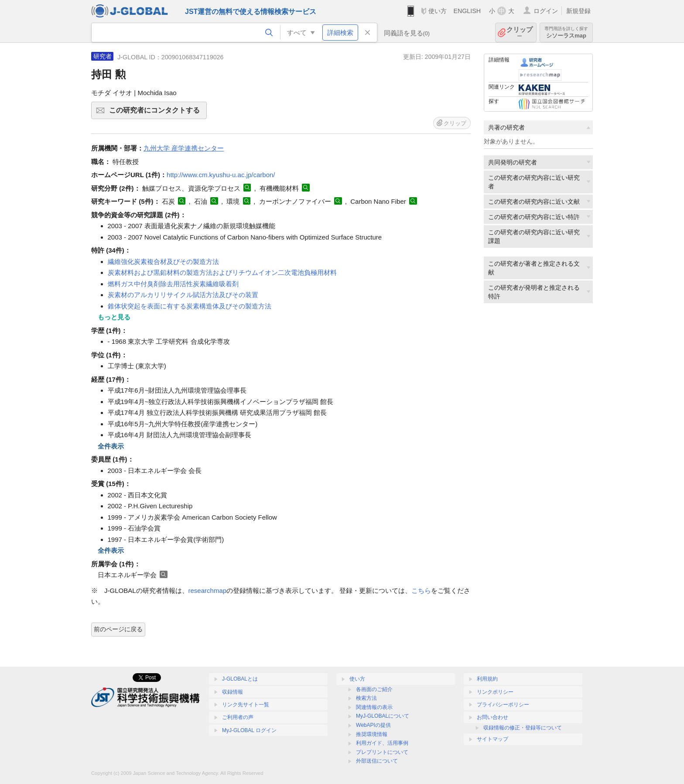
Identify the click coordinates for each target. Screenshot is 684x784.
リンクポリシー (495, 692)
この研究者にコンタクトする (157, 113)
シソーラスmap (566, 33)
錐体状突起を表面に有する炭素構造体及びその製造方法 (190, 306)
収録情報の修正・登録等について (523, 728)
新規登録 (578, 11)
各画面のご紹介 (374, 689)
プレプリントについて (382, 752)
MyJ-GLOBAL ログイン (249, 730)
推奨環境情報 (372, 734)
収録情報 (233, 692)
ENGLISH (467, 11)
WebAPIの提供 (373, 725)
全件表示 (111, 446)
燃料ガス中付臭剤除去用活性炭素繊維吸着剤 (173, 284)
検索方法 (366, 698)
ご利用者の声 (238, 717)
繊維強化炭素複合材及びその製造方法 (163, 262)
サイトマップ (492, 739)
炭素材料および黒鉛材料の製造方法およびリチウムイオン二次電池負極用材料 (222, 272)
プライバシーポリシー (503, 705)
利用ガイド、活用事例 (382, 743)
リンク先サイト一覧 (246, 705)
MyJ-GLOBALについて (383, 716)
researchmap (208, 591)
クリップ (520, 33)
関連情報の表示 (374, 707)
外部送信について (377, 761)
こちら (421, 591)
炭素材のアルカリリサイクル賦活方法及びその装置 (183, 295)
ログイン (546, 11)
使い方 (438, 11)
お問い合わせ (492, 717)
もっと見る (114, 317)
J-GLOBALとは (240, 679)
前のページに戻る (118, 629)
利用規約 (487, 679)
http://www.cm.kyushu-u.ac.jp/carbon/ (221, 175)
